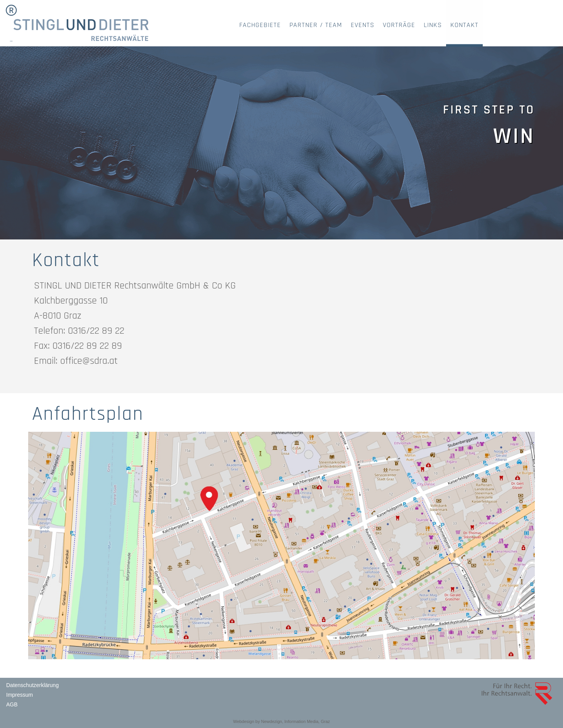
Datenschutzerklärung (32, 685)
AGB (12, 704)
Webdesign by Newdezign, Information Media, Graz (281, 721)
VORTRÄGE (399, 25)
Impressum (19, 695)
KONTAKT (464, 25)
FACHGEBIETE (260, 25)
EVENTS (363, 25)
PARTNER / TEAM (316, 25)
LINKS (433, 25)
